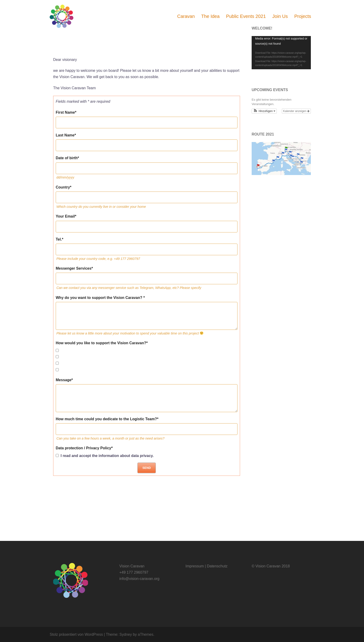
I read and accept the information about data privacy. (105, 456)
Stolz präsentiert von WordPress (76, 634)
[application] (281, 53)
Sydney (126, 634)
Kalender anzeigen (296, 111)
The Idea (210, 16)
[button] (264, 111)
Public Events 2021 (246, 16)
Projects (303, 16)
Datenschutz (217, 566)
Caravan (186, 16)
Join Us (280, 16)
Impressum (195, 566)
